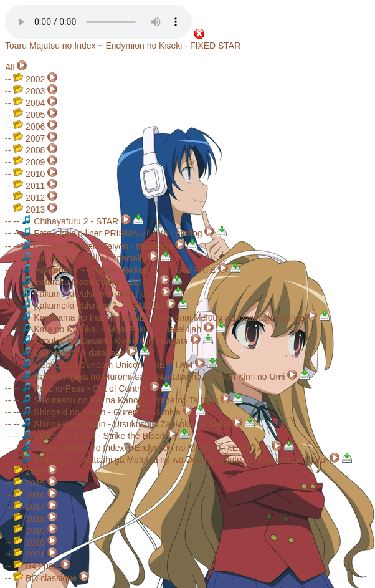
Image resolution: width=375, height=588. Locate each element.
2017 (29, 507)
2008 (29, 150)
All (10, 67)
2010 (29, 174)
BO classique (45, 578)
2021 (29, 554)
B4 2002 (36, 566)
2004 (29, 103)
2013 (29, 210)
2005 (29, 115)
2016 (29, 495)
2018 (29, 519)
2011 (29, 186)
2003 (29, 91)
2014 (29, 471)
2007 (29, 138)
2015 (29, 483)
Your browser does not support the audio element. (98, 22)
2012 (29, 198)
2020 (29, 542)
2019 (29, 531)
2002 (29, 79)
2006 (29, 127)
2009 (29, 162)
